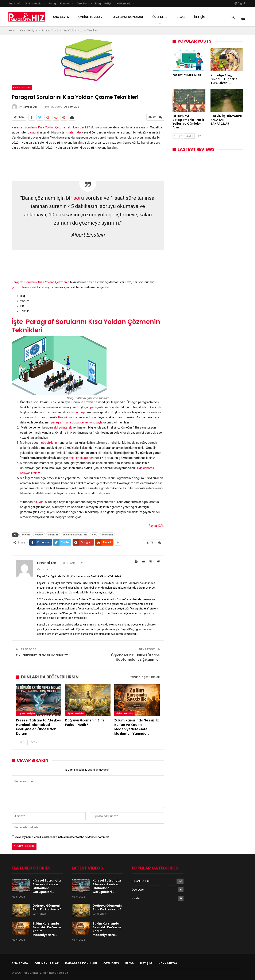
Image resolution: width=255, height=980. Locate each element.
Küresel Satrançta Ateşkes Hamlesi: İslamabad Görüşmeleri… (47, 886)
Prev (21, 742)
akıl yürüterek (63, 427)
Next (33, 742)
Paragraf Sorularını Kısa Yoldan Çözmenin (41, 282)
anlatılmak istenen (81, 458)
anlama (26, 535)
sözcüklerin (49, 443)
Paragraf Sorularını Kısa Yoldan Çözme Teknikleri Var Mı (50, 127)
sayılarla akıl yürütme (75, 535)
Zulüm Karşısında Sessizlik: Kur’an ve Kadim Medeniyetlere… (47, 929)
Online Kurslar (34, 3)
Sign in (241, 3)
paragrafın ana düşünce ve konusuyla (77, 422)
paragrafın (97, 407)
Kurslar (136, 898)
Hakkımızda (124, 3)
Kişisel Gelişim (22, 88)
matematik (74, 132)
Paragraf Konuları (59, 3)
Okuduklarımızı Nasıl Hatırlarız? (42, 655)
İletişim (109, 3)
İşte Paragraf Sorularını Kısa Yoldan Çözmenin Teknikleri (86, 326)
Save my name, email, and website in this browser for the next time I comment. (63, 837)
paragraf (34, 132)
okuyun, (39, 502)
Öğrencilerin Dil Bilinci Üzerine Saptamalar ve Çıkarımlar (135, 657)
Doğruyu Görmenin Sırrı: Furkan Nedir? (47, 907)
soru (79, 198)
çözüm (39, 535)
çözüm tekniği (22, 287)
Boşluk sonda (68, 417)
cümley (79, 412)
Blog (98, 3)
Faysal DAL (156, 526)
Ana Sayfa (15, 3)
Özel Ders (83, 3)
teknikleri (107, 535)
